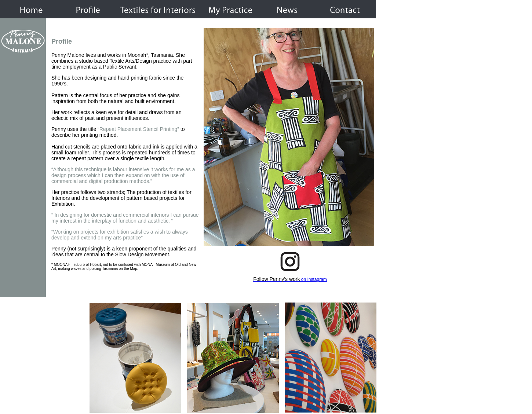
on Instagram (290, 279)
